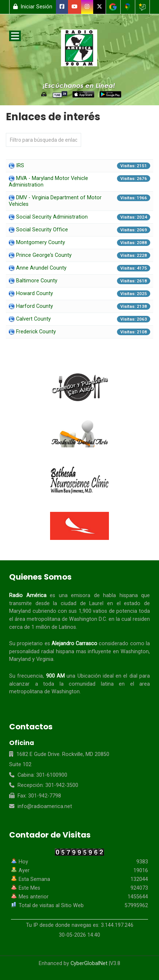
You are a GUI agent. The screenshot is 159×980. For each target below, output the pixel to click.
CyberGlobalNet (89, 963)
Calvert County (33, 319)
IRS (20, 166)
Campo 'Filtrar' (6, 133)
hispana (129, 595)
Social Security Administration (52, 217)
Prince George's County (44, 255)
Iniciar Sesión (33, 7)
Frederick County (36, 332)
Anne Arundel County (41, 268)
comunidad (82, 684)
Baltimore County (37, 281)
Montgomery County (41, 242)
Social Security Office (42, 230)
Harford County (35, 306)
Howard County (35, 293)
